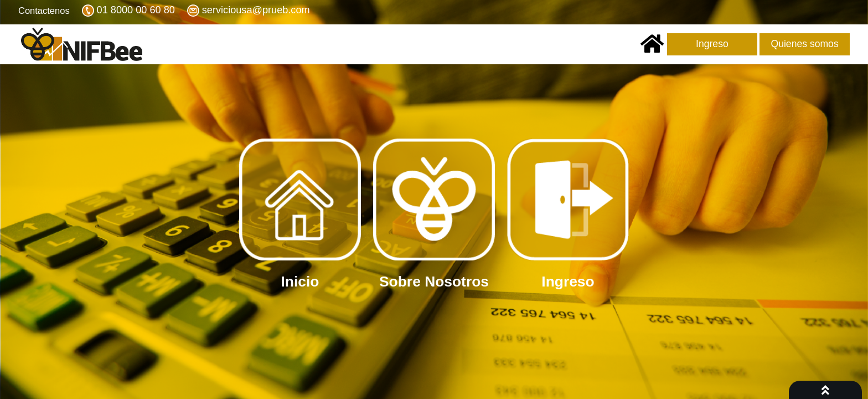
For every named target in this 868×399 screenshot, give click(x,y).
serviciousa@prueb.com (256, 10)
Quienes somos (804, 44)
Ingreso (712, 44)
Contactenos (44, 11)
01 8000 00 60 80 (136, 10)
